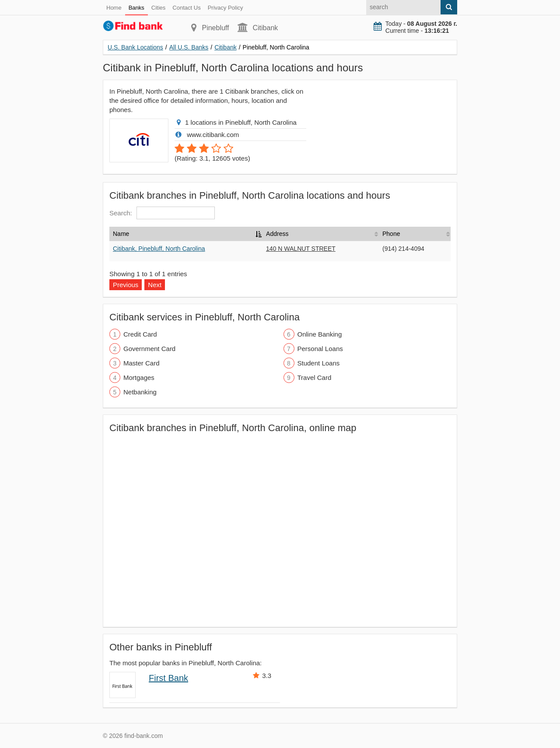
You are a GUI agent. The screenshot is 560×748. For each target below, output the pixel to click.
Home (114, 8)
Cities (159, 8)
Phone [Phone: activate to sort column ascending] (391, 234)
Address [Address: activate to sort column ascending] (277, 234)
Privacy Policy (226, 8)
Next (155, 285)
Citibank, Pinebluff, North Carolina (159, 249)
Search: (162, 213)
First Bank (168, 678)
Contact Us (186, 8)
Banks (136, 8)
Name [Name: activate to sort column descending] (121, 234)
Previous (126, 285)
